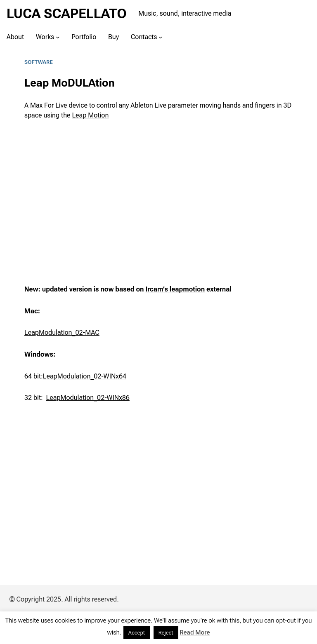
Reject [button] (166, 633)
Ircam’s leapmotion (175, 289)
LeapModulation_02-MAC (62, 333)
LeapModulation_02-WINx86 (88, 398)
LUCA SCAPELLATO (67, 14)
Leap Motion (90, 115)
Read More (195, 632)
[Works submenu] (58, 37)
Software (39, 62)
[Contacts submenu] (161, 37)
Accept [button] (137, 633)
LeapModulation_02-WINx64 (85, 376)
